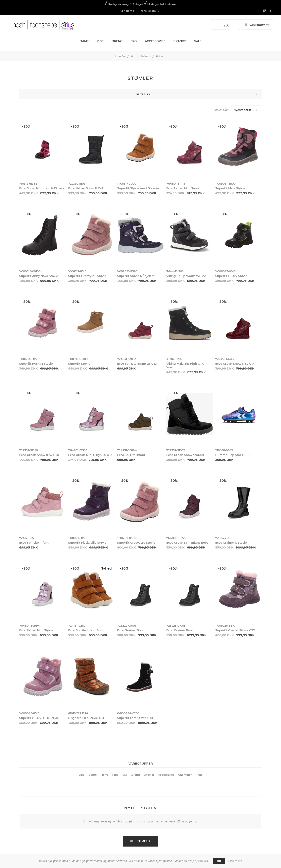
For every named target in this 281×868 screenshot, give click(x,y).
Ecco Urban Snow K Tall (86, 188)
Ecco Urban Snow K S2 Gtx (235, 364)
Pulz (199, 775)
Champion (185, 775)
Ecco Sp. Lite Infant (131, 455)
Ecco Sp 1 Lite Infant (34, 543)
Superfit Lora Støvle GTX (135, 718)
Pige (115, 775)
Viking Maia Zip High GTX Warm (185, 365)
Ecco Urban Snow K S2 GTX (39, 455)
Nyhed (106, 568)
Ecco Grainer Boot (130, 630)
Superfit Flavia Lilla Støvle (87, 543)
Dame (93, 775)
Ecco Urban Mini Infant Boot (187, 543)
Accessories (166, 775)
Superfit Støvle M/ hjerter (136, 276)
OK (219, 861)
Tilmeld (144, 841)
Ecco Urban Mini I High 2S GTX (90, 455)
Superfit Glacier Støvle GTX (235, 630)
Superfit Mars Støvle (230, 188)
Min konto (127, 11)
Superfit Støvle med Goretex (138, 188)
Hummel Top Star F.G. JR (233, 455)
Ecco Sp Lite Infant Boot (86, 630)
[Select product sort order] (246, 110)
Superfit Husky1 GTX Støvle (39, 718)
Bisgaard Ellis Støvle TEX (86, 718)
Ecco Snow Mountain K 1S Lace (42, 188)
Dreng (136, 775)
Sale (82, 775)
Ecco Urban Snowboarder (185, 455)
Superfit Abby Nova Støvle (39, 276)
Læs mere (235, 861)
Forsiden (120, 56)
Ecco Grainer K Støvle (231, 543)
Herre (104, 775)
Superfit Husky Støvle (231, 276)
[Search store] (222, 26)
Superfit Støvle (79, 364)
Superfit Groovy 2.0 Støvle (87, 276)
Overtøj (149, 775)
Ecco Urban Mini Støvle (36, 630)
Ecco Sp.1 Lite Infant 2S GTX (137, 364)
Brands (180, 41)
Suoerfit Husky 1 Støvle (36, 364)
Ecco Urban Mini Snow (183, 188)
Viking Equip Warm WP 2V (186, 276)
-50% (26, 126)
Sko (125, 775)
